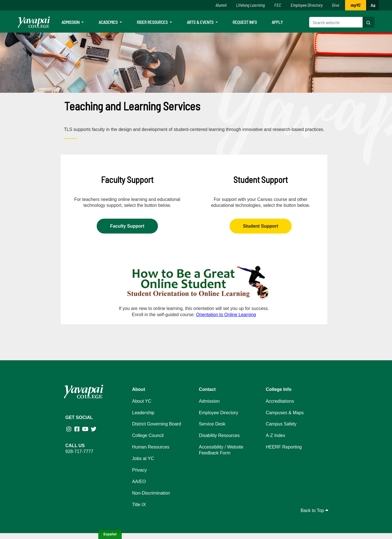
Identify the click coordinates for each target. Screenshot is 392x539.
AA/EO (139, 482)
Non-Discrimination (151, 493)
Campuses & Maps (285, 413)
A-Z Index (276, 435)
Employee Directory (307, 5)
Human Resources (151, 447)
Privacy (139, 470)
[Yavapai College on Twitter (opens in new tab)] (94, 429)
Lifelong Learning (250, 5)
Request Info (245, 22)
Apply (277, 22)
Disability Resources (219, 435)
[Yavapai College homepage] (34, 22)
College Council (148, 435)
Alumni (221, 5)
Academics (109, 22)
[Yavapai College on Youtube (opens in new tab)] (86, 429)
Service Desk (212, 424)
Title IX (139, 505)
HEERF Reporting (284, 447)
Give (336, 5)
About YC (142, 401)
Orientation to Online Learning (226, 315)
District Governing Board (157, 424)
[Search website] (336, 22)
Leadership (143, 413)
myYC (356, 5)
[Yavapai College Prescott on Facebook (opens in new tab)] (78, 429)
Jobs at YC (143, 458)
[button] (368, 22)
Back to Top (314, 510)
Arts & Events (201, 22)
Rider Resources (153, 22)
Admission (71, 22)
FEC (278, 5)
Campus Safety (281, 424)
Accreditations (280, 401)
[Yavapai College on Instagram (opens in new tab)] (70, 429)
